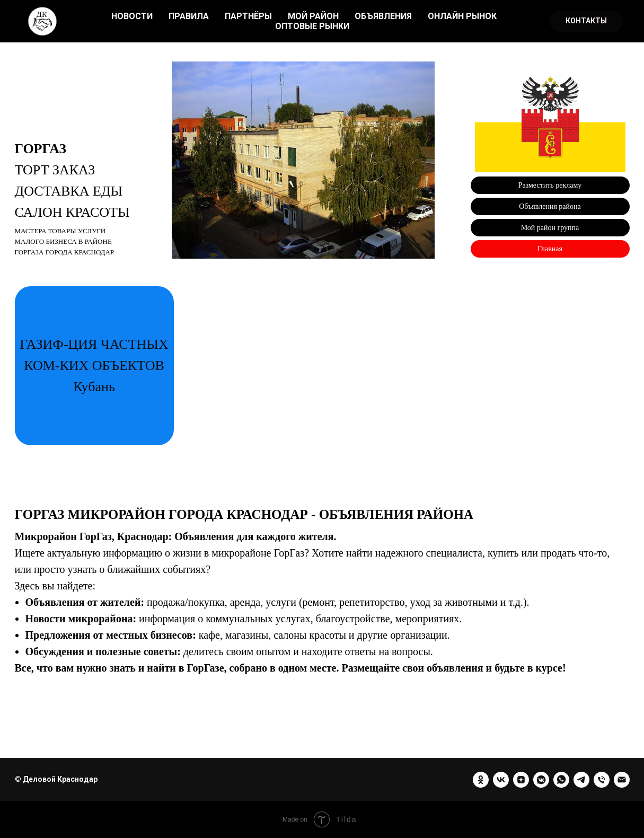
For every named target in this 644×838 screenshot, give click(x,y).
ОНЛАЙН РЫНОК (462, 16)
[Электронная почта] (622, 780)
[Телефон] (602, 780)
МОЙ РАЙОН (313, 16)
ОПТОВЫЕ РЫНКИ (312, 26)
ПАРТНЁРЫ (248, 16)
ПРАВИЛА (189, 16)
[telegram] (581, 780)
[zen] (521, 780)
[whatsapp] (561, 780)
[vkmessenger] (541, 780)
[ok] (481, 780)
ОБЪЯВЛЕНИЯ (383, 16)
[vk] (501, 780)
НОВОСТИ (132, 16)
